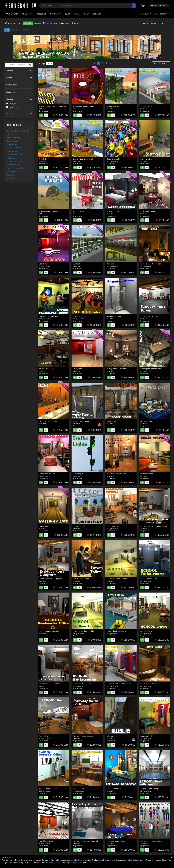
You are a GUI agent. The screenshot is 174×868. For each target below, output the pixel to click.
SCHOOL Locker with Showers (119, 684)
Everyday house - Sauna (83, 736)
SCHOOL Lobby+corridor (16, 161)
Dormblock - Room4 (47, 474)
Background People (14, 138)
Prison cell (111, 264)
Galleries (42, 14)
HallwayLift (11, 158)
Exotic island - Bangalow (116, 631)
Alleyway (110, 736)
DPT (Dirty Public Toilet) (49, 421)
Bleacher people (13, 141)
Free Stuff (28, 14)
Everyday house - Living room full (154, 526)
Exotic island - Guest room (151, 264)
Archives (25, 30)
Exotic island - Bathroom (150, 684)
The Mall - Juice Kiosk (15, 168)
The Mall (10, 134)
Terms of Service (55, 863)
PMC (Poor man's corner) (117, 369)
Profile (37, 23)
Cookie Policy (77, 863)
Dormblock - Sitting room (49, 316)
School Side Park (114, 106)
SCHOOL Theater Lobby (116, 474)
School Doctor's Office (15, 155)
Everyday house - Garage (151, 316)
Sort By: (161, 63)
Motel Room (11, 178)
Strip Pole (10, 175)
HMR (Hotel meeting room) (84, 106)
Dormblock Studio (46, 841)
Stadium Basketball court (83, 159)
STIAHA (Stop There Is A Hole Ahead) (54, 106)
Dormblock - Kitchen (115, 526)
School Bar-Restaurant (82, 684)
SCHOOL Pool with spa (150, 789)
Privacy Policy (94, 863)
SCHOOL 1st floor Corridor (84, 631)
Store (46, 23)
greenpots (45, 111)
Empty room (78, 369)
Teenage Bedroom (114, 789)
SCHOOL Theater (80, 316)
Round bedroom (13, 165)
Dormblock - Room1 (148, 736)
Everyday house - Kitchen (49, 684)
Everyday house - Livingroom (51, 579)
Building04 (77, 264)
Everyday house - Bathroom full (85, 841)
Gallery (55, 23)
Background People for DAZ (17, 131)
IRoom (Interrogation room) (151, 369)
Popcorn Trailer (79, 211)
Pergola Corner (79, 526)
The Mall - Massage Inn (16, 148)
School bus (11, 172)
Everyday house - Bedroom (118, 841)
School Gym (44, 736)
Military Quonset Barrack (49, 211)
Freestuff (65, 23)
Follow (28, 23)
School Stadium (147, 106)
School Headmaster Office (50, 631)
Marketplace (12, 14)
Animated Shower (114, 316)
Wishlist (75, 23)
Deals (76, 14)
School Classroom (14, 151)
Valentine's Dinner (148, 211)
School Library (146, 631)
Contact (97, 14)
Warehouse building (81, 421)
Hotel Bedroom (12, 144)
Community (56, 14)
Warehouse (111, 421)
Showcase (16, 30)
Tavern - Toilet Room (81, 579)
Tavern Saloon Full (47, 369)
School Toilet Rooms (149, 579)
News (67, 14)
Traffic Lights (78, 474)
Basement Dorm (147, 159)
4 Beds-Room (45, 159)
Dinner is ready (147, 421)
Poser (86, 14)
